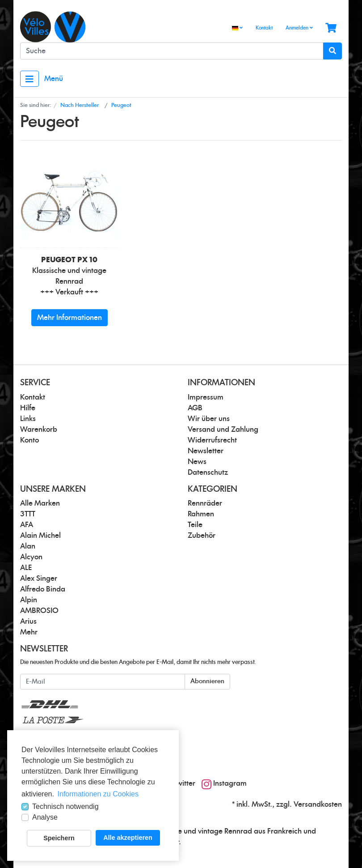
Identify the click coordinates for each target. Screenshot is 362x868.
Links (28, 419)
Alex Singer (39, 579)
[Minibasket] (331, 28)
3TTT (28, 514)
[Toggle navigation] (29, 79)
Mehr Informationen (69, 318)
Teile (195, 525)
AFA (27, 525)
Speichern (59, 838)
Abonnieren (207, 681)
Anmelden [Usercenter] (299, 28)
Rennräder (205, 503)
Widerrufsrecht (212, 440)
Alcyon (31, 557)
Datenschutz (208, 472)
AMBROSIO (39, 611)
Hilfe (28, 408)
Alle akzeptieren (128, 838)
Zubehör (202, 536)
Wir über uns (209, 419)
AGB (195, 408)
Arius (28, 621)
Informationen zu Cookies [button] (98, 794)
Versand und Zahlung (223, 430)
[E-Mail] (103, 682)
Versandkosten (318, 804)
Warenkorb (39, 430)
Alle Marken (40, 503)
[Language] (237, 28)
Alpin (29, 600)
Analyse (45, 817)
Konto (29, 440)
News (197, 462)
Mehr (29, 632)
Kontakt (264, 28)
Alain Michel (40, 536)
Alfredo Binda (43, 589)
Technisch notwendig (65, 806)
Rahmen (201, 514)
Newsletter (206, 451)
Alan (28, 546)
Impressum (206, 397)
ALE (26, 568)
